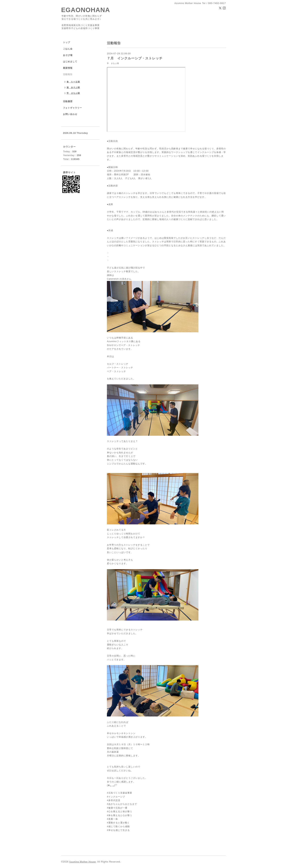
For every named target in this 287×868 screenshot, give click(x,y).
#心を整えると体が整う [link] (120, 812)
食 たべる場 (73, 82)
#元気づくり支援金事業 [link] (120, 793)
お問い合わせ (70, 114)
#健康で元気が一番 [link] (117, 808)
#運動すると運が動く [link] (118, 823)
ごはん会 (68, 49)
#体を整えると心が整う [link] (120, 815)
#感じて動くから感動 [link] (118, 827)
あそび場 (68, 55)
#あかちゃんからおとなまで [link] (122, 804)
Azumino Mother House (82, 862)
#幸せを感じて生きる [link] (118, 830)
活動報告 (68, 74)
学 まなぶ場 (113, 63)
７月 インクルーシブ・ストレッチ (135, 58)
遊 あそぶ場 (73, 87)
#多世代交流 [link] (114, 800)
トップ (67, 42)
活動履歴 (68, 101)
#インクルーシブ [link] (116, 797)
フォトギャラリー (72, 108)
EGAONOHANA (86, 10)
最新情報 (68, 68)
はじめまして (70, 62)
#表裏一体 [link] (112, 819)
